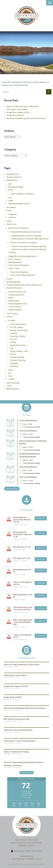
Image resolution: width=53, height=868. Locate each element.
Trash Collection (15, 307)
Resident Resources (14, 288)
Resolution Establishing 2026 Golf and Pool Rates (26, 118)
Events (9, 210)
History (10, 279)
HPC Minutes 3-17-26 (22, 547)
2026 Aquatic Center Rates (17, 109)
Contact (11, 379)
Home (9, 386)
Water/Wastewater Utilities (19, 204)
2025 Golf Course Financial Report (18, 730)
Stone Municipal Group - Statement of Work (23, 608)
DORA (11, 298)
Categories (13, 214)
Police (11, 190)
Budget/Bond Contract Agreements (22, 256)
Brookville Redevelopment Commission (26, 232)
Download (41, 518)
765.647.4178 (21, 843)
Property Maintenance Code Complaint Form (24, 285)
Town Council (14, 268)
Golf (10, 184)
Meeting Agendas (14, 282)
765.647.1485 (37, 843)
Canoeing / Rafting (17, 336)
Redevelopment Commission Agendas (27, 236)
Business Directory (14, 177)
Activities (12, 320)
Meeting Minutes (15, 262)
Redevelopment (13, 389)
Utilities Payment (15, 310)
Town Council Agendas (19, 272)
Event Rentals (14, 301)
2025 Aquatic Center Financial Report (20, 741)
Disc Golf (13, 339)
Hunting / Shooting (18, 360)
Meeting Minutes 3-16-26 (23, 596)
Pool (10, 198)
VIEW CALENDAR (12, 489)
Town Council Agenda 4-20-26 (22, 583)
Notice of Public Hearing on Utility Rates (23, 106)
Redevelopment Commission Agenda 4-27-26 (23, 534)
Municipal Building (16, 187)
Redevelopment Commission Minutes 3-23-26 (22, 520)
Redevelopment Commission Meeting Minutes (30, 239)
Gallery (9, 221)
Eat (10, 373)
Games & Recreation (18, 345)
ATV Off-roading (17, 327)
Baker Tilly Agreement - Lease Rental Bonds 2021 (23, 622)
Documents (11, 207)
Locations (12, 217)
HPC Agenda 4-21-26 (22, 558)
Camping (14, 333)
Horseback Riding (17, 357)
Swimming (14, 366)
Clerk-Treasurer (15, 259)
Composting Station (16, 295)
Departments (12, 180)
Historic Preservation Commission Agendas (29, 246)
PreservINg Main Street (18, 304)
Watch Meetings (13, 383)
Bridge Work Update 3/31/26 (18, 112)
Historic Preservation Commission (24, 243)
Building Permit (13, 174)
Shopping (14, 363)
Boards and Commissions (18, 228)
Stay (10, 376)
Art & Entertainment (18, 324)
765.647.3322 (33, 840)
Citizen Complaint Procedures (22, 194)
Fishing (13, 342)
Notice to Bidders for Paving (16, 752)
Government (12, 224)
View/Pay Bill (27, 773)
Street (11, 201)
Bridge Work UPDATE (15, 115)
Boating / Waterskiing (19, 330)
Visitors (10, 317)
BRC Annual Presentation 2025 (17, 719)
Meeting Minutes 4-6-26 (22, 571)
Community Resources (17, 292)
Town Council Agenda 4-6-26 (22, 636)
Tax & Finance (12, 314)
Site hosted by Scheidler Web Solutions (26, 851)
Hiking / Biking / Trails (19, 351)
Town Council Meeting (28, 420)
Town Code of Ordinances (19, 265)
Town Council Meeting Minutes (22, 275)
